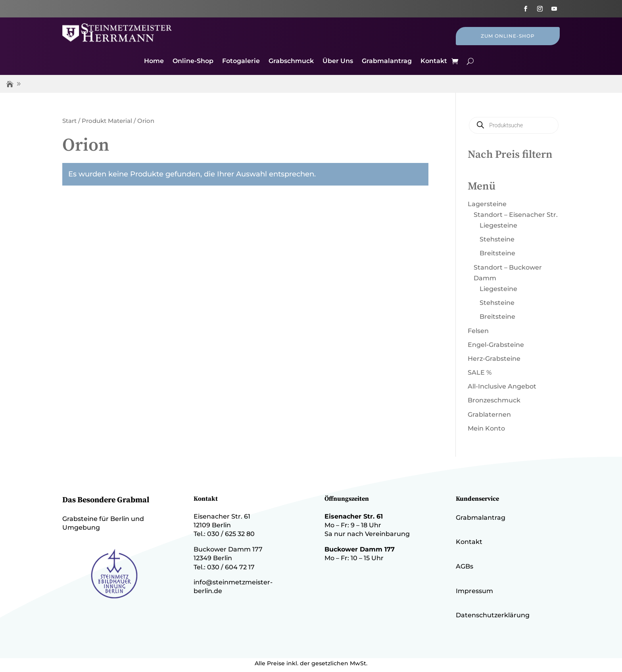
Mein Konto (486, 428)
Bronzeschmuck (494, 400)
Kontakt (434, 61)
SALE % (480, 372)
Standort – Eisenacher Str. (516, 215)
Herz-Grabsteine (494, 359)
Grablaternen (489, 414)
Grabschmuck (291, 61)
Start (69, 121)
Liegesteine (498, 225)
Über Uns (338, 61)
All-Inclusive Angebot (502, 386)
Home (154, 61)
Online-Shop (193, 61)
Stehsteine (497, 239)
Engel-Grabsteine (496, 345)
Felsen (478, 331)
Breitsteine (497, 253)
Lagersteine (487, 204)
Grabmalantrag (387, 61)
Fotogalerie (241, 61)
